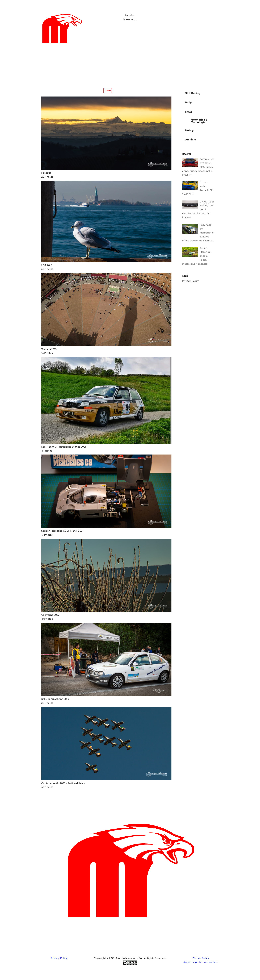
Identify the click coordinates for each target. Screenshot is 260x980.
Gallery (134, 929)
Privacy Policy (190, 281)
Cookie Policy (201, 958)
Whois (123, 929)
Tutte (108, 91)
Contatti (147, 929)
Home (112, 929)
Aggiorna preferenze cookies (201, 962)
